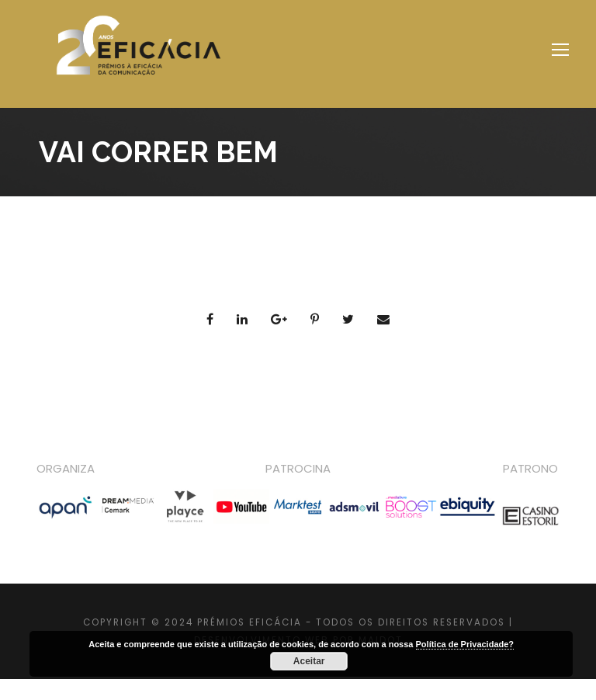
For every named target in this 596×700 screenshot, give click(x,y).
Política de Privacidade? (465, 644)
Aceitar (309, 661)
